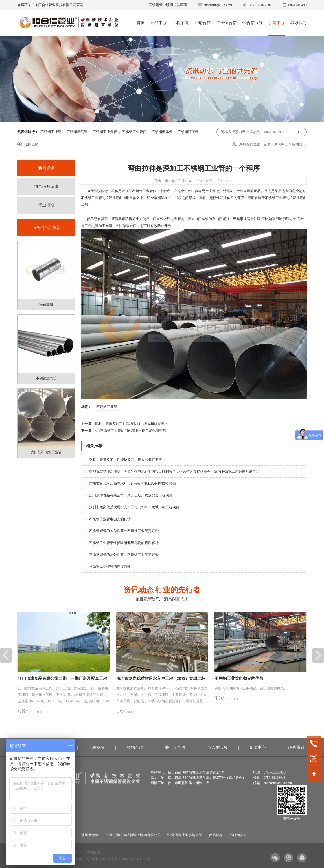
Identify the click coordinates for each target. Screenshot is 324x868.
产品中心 (159, 23)
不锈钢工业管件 (134, 132)
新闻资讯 (299, 144)
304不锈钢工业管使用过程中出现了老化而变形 (124, 431)
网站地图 (93, 852)
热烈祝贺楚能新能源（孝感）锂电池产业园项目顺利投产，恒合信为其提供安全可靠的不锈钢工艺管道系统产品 (174, 472)
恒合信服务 (253, 23)
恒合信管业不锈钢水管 (185, 835)
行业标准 (46, 205)
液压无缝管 (90, 835)
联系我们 (299, 23)
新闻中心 (277, 23)
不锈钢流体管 (162, 132)
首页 (141, 23)
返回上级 (32, 144)
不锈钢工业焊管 (105, 132)
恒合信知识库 (46, 186)
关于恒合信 (227, 23)
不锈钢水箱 (238, 835)
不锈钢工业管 (51, 132)
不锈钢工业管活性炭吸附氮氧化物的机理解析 (124, 543)
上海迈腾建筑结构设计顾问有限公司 (133, 835)
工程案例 (181, 23)
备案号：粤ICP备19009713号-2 (131, 859)
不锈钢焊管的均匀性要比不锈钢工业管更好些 (124, 531)
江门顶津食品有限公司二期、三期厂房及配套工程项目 (131, 495)
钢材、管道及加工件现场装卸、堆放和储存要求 (124, 424)
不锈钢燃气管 (77, 132)
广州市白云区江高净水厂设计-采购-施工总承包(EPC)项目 (133, 483)
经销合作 (203, 23)
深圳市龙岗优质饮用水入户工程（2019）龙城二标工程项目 (134, 507)
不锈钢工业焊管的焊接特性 (110, 567)
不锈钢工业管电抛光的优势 (110, 519)
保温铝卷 (216, 835)
